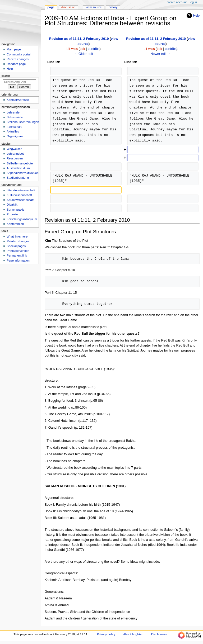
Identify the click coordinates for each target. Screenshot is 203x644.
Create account (177, 2)
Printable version (18, 251)
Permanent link (17, 255)
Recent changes (18, 59)
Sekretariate (15, 117)
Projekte (12, 214)
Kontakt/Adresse (18, 100)
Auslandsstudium (18, 168)
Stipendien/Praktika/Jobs (23, 173)
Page (51, 7)
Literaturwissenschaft (21, 190)
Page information (18, 261)
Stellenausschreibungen (23, 122)
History (113, 7)
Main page (14, 49)
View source (94, 7)
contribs (94, 49)
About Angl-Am (133, 634)
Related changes (18, 241)
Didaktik (12, 205)
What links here (17, 236)
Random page (16, 64)
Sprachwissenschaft (20, 200)
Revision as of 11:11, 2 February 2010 (79, 39)
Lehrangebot (15, 154)
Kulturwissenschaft (19, 195)
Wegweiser (14, 149)
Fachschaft (14, 127)
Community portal (19, 54)
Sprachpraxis (15, 210)
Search (6, 76)
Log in (193, 2)
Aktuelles (13, 131)
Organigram (15, 136)
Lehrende (13, 112)
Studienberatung (18, 178)
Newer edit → (161, 54)
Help (193, 16)
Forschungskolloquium (22, 219)
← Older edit (84, 54)
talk (82, 49)
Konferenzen (15, 224)
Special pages (16, 246)
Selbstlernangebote (20, 163)
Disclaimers (159, 634)
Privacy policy (106, 634)
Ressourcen (15, 158)
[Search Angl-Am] (19, 82)
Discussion (68, 7)
